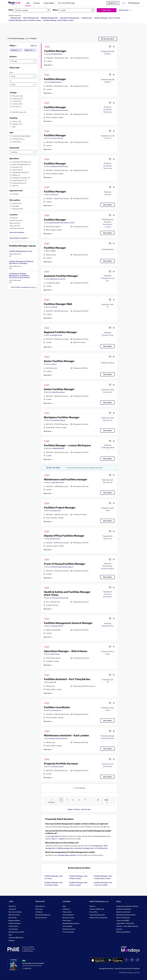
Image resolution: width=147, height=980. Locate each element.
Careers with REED (123, 920)
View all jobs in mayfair (19, 238)
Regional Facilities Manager (60, 332)
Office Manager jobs (31, 18)
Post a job (39, 909)
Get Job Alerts (53, 468)
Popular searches (14, 923)
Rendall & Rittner (57, 54)
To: (10, 81)
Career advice (13, 926)
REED (119, 901)
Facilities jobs (87, 18)
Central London (16, 220)
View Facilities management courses (24, 287)
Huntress (55, 195)
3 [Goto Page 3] (73, 800)
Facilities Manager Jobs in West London (58, 20)
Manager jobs (16, 18)
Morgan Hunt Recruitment (59, 738)
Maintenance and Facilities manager (66, 479)
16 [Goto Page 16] (98, 800)
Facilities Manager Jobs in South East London (103, 877)
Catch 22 (55, 307)
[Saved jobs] (134, 3)
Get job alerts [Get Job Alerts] (108, 39)
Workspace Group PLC (58, 279)
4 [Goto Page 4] (79, 800)
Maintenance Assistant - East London (66, 735)
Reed (54, 251)
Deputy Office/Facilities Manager (64, 536)
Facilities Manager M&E (58, 304)
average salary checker (67, 855)
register (62, 839)
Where (55, 10)
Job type (13, 93)
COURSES (66, 901)
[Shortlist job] (110, 46)
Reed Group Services (123, 912)
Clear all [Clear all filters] (33, 46)
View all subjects (68, 915)
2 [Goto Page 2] (67, 800)
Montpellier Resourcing (60, 110)
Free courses (67, 920)
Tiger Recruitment (58, 482)
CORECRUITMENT (58, 448)
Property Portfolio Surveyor (61, 764)
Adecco (54, 364)
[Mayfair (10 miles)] (30, 50)
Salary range (14, 68)
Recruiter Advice (41, 918)
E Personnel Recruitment (60, 598)
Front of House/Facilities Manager (65, 564)
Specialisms (14, 159)
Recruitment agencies (43, 915)
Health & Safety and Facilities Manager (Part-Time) (67, 593)
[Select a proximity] (23, 61)
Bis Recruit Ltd (55, 539)
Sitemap (11, 940)
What (11, 10)
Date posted (14, 148)
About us (92, 906)
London (14, 218)
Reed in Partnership (123, 918)
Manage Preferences (106, 968)
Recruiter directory (15, 912)
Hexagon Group (57, 335)
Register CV (113, 3)
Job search (12, 909)
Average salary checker (16, 932)
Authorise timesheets (124, 909)
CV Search (39, 912)
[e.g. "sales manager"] (32, 10)
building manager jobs (65, 848)
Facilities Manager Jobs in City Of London (103, 884)
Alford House (55, 654)
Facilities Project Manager (60, 508)
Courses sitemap (68, 932)
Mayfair (34, 38)
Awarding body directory (71, 923)
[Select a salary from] (23, 76)
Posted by (13, 118)
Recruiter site (40, 906)
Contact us (12, 906)
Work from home (14, 915)
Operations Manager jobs (70, 18)
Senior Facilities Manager (59, 361)
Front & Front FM (57, 138)
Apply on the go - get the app (79, 809)
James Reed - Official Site (125, 923)
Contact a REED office (16, 938)
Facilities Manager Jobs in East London (78, 884)
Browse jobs (125, 10)
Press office (94, 912)
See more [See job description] (49, 65)
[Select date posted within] (23, 152)
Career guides (67, 926)
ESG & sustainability (123, 932)
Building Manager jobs (49, 18)
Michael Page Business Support (63, 567)
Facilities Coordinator (57, 707)
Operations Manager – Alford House (66, 651)
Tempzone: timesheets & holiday (127, 906)
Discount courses (68, 918)
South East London (17, 228)
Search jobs (107, 10)
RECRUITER (40, 901)
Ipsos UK (53, 682)
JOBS (11, 901)
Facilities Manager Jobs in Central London (25, 20)
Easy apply (107, 205)
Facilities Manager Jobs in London (107, 18)
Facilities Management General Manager (68, 623)
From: (11, 73)
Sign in (54, 839)
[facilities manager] (16, 50)
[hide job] (114, 46)
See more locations (17, 232)
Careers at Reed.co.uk (97, 909)
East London (15, 226)
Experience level (16, 191)
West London (15, 223)
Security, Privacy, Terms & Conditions (127, 968)
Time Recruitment (58, 767)
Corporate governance (97, 915)
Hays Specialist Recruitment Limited (62, 223)
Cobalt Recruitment (58, 392)
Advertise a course (69, 929)
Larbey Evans (56, 511)
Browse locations (14, 920)
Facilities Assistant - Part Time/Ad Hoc (67, 679)
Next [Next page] (106, 801)
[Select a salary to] (23, 85)
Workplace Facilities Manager (62, 417)
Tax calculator (13, 929)
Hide (11, 133)
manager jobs (97, 846)
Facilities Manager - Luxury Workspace (67, 445)
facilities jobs (102, 848)
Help (10, 935)
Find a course (67, 912)
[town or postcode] (77, 10)
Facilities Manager (18, 38)
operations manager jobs (84, 848)
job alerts (56, 836)
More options (15, 200)
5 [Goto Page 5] (85, 800)
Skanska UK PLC (58, 626)
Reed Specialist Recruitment (126, 915)
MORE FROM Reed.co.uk (99, 901)
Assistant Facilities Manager (61, 276)
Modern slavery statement (98, 918)
